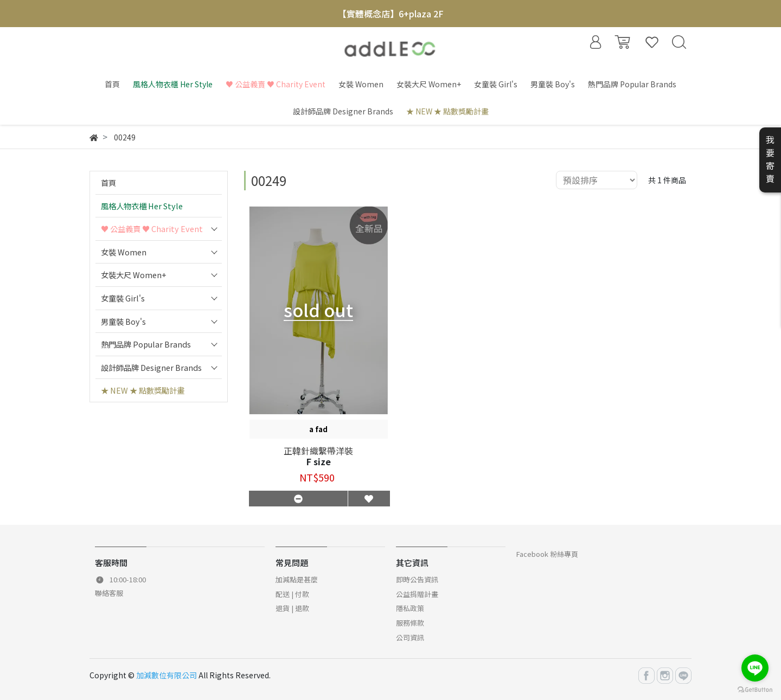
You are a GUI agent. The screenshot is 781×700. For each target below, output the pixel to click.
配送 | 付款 (292, 594)
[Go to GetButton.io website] (755, 689)
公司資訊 (410, 637)
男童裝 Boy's (123, 321)
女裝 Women (124, 252)
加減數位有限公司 (167, 675)
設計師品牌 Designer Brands (151, 367)
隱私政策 (410, 608)
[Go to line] (755, 668)
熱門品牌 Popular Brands (146, 344)
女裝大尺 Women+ (134, 275)
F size (319, 461)
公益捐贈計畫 (417, 594)
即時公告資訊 (417, 579)
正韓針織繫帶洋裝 (318, 451)
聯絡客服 (109, 593)
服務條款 (410, 623)
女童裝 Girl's (123, 298)
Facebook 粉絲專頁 (547, 554)
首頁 (108, 182)
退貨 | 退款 (292, 608)
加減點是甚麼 (297, 579)
